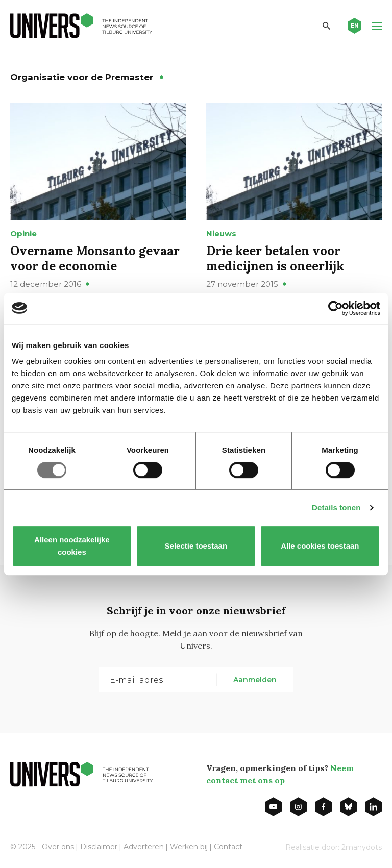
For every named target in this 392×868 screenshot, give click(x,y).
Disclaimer (99, 847)
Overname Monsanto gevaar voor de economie (95, 258)
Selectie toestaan (196, 546)
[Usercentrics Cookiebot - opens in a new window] (336, 308)
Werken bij (189, 847)
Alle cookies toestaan (320, 546)
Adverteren (144, 847)
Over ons (58, 847)
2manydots (362, 847)
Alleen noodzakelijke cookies (72, 546)
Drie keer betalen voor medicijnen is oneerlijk (275, 258)
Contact (228, 847)
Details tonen (336, 507)
